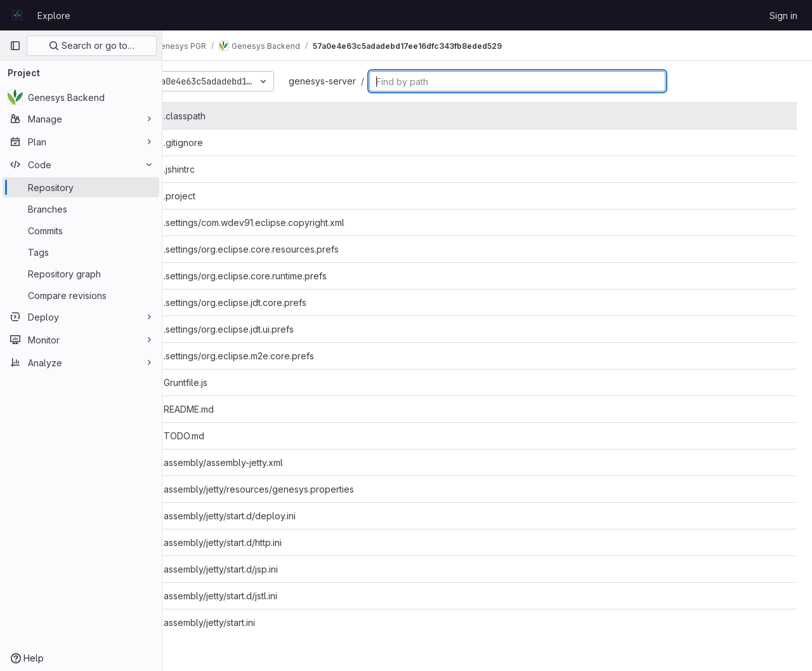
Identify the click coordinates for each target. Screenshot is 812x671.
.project (209, 196)
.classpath (214, 116)
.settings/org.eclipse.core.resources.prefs (281, 249)
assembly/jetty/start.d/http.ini (252, 542)
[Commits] (81, 230)
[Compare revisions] (81, 295)
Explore (54, 16)
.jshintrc (209, 169)
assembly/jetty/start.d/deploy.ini (259, 516)
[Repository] (81, 187)
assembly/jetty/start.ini (239, 622)
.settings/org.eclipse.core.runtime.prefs (275, 276)
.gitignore (213, 143)
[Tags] (81, 252)
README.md (219, 409)
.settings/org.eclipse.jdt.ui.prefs (259, 329)
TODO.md (214, 436)
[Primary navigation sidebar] (15, 46)
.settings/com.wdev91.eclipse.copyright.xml (284, 223)
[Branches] (81, 209)
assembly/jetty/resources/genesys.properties (289, 489)
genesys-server (358, 81)
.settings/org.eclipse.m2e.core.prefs (269, 356)
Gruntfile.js (215, 382)
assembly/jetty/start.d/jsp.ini (251, 569)
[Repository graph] (81, 274)
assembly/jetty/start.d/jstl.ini (250, 596)
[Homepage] (17, 15)
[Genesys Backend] (81, 97)
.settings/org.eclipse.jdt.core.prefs (265, 302)
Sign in (783, 16)
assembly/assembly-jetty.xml (253, 462)
